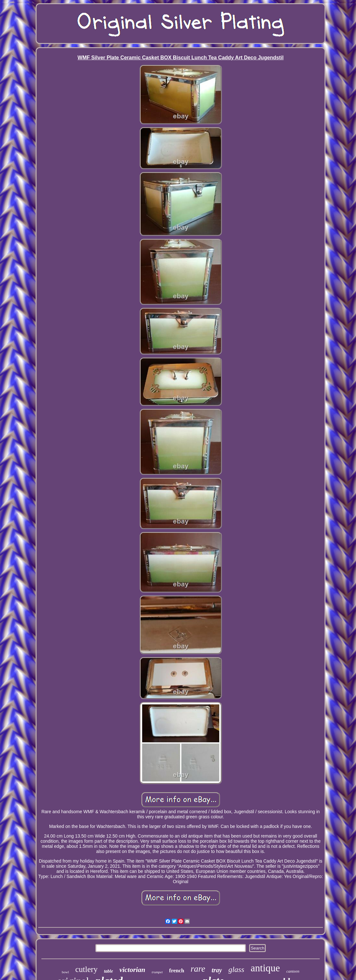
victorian (132, 970)
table (109, 971)
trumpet (157, 972)
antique (265, 968)
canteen (293, 971)
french (177, 971)
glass (236, 969)
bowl (65, 972)
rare (198, 969)
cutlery (87, 969)
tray (217, 970)
